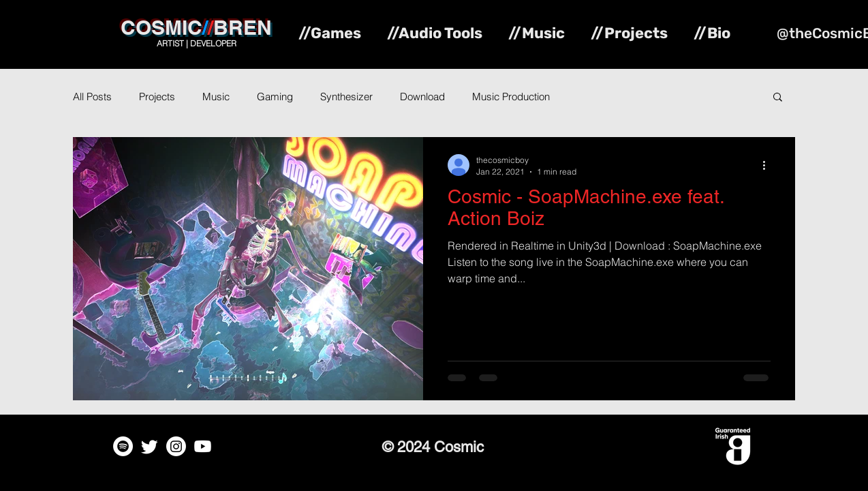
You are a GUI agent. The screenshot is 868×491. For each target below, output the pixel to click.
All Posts (92, 96)
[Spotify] (123, 446)
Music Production (511, 96)
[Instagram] (176, 446)
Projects (157, 96)
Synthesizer (346, 96)
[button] (778, 98)
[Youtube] (203, 446)
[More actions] (769, 165)
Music (216, 96)
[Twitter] (150, 446)
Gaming (275, 96)
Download (422, 96)
